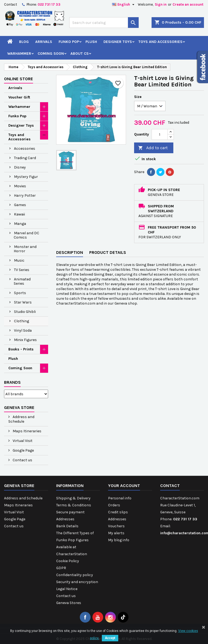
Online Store (19, 79)
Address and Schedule (21, 419)
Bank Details (67, 526)
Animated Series (22, 281)
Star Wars (23, 302)
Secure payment (70, 512)
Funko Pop (69, 42)
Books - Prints (21, 349)
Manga (20, 224)
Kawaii (19, 214)
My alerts (116, 533)
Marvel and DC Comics (26, 235)
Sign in (161, 4)
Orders (114, 505)
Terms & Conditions (74, 505)
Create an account (188, 4)
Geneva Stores (69, 603)
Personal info (120, 498)
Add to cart (153, 148)
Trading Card (25, 158)
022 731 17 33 (49, 4)
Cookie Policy (68, 561)
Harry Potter (25, 195)
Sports (20, 293)
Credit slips (118, 512)
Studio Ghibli (25, 312)
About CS (80, 54)
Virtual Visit (22, 441)
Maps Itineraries (27, 431)
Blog (24, 42)
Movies (20, 186)
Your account (124, 486)
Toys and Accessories (160, 42)
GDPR (61, 568)
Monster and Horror (25, 249)
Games (20, 205)
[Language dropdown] (124, 5)
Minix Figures (25, 340)
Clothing (21, 321)
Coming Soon (51, 54)
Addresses (65, 519)
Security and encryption (77, 582)
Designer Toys (118, 42)
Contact (10, 4)
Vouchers (116, 526)
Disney (20, 167)
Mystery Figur (26, 177)
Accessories (25, 149)
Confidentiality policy (75, 575)
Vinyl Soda (23, 330)
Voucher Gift (19, 97)
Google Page (23, 450)
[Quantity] (160, 134)
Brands (12, 382)
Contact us (22, 460)
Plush (91, 42)
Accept (110, 638)
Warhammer (19, 54)
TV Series (22, 270)
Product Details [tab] (108, 252)
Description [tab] (70, 252)
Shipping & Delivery (73, 498)
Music (19, 260)
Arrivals (44, 42)
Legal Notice (67, 589)
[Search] (104, 23)
